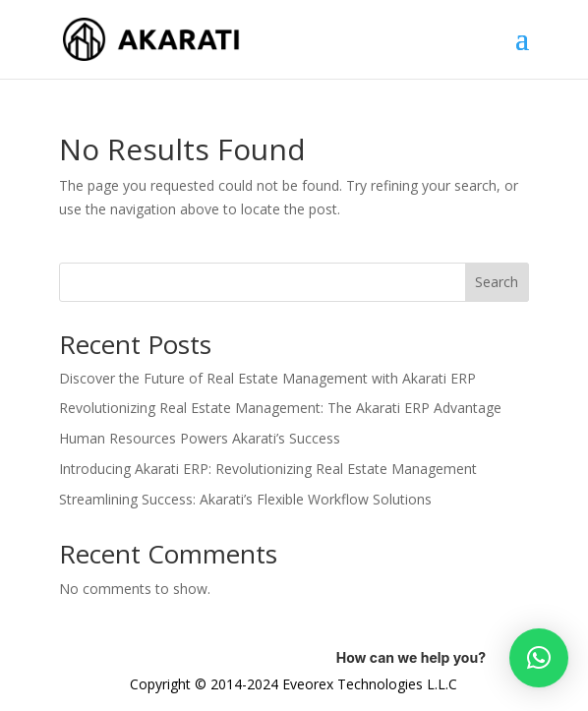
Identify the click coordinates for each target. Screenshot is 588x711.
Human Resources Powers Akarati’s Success (200, 438)
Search (497, 282)
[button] (539, 658)
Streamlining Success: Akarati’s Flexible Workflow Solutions (245, 499)
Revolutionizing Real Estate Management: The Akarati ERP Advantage (280, 408)
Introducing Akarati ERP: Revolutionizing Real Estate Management (268, 469)
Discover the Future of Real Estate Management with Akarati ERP (267, 378)
